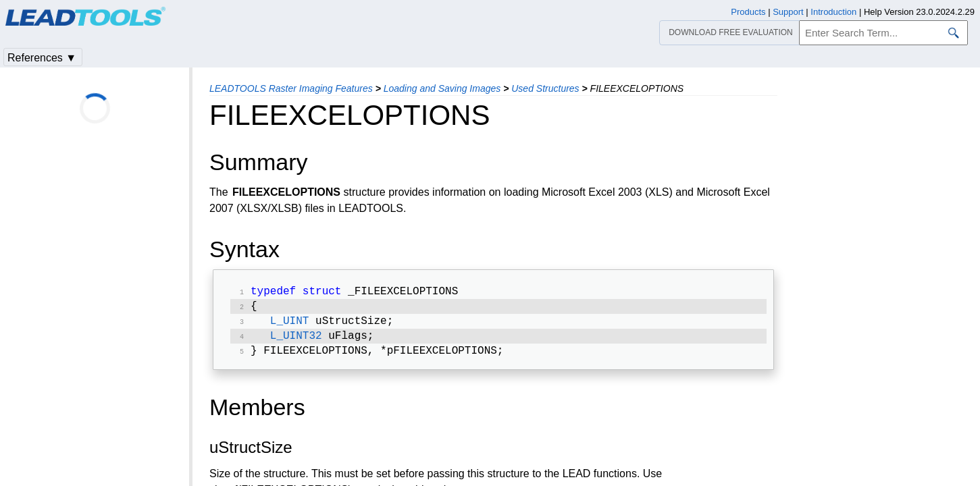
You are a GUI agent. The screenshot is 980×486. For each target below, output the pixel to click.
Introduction (833, 12)
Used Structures (545, 88)
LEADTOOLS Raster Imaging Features (291, 88)
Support (788, 12)
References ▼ (42, 58)
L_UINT (290, 325)
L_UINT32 (296, 342)
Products (748, 12)
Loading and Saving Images (442, 88)
